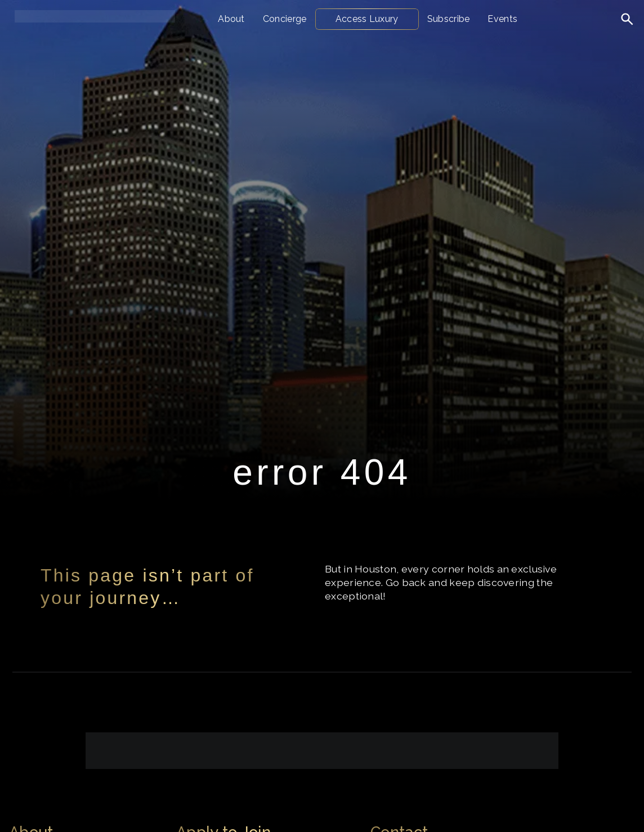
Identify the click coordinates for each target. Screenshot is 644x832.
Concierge (285, 19)
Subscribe (449, 19)
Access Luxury (367, 19)
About (231, 19)
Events (502, 19)
